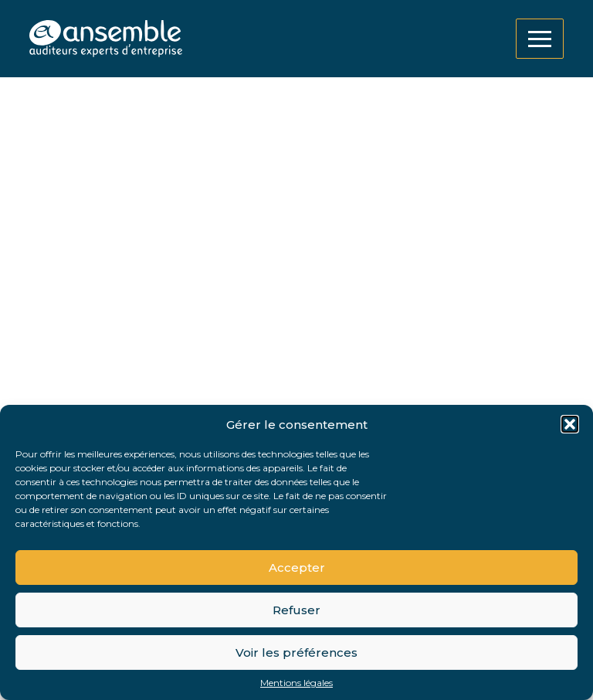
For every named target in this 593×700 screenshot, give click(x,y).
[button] (570, 424)
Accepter (297, 567)
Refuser (296, 610)
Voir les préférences (296, 652)
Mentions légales (296, 683)
